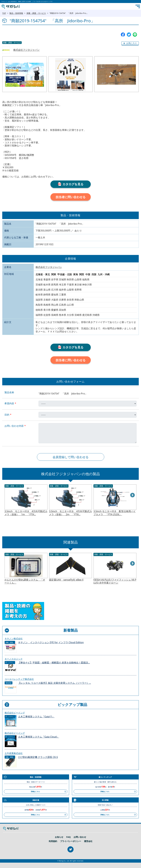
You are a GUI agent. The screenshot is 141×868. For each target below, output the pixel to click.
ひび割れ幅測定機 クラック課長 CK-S (38, 757)
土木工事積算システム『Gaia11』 (36, 717)
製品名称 (9, 392)
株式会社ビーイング (15, 713)
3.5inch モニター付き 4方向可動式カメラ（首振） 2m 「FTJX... (70, 513)
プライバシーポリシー (71, 841)
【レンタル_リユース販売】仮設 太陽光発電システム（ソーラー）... (55, 683)
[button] (130, 43)
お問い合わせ (80, 837)
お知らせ (59, 837)
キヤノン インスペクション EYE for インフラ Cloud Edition (51, 642)
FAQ (68, 837)
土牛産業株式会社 (14, 753)
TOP (4, 13)
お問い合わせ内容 (14, 426)
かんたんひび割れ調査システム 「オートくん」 (25, 581)
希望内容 (9, 403)
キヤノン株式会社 (14, 638)
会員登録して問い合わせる (71, 457)
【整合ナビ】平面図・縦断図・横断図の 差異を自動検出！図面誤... (54, 663)
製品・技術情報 (16, 13)
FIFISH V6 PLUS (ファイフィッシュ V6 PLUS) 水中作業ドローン (115, 581)
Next (133, 495)
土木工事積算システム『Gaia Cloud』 (39, 737)
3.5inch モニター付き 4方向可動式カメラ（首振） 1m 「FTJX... (26, 513)
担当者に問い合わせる (71, 197)
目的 (7, 415)
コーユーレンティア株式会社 (19, 679)
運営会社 (88, 841)
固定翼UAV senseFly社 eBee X (66, 580)
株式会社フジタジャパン (26, 50)
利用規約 (53, 841)
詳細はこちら (35, 791)
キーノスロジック (14, 659)
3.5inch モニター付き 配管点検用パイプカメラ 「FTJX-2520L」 (115, 513)
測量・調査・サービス (36, 13)
